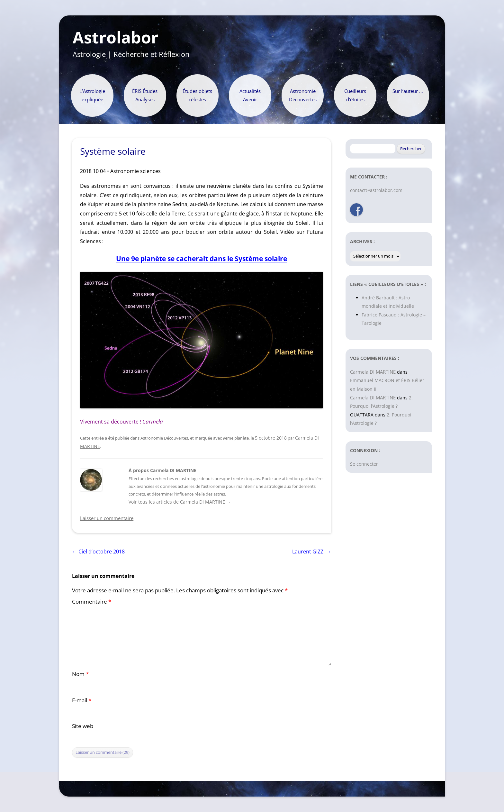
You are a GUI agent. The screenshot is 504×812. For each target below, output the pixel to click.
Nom (80, 674)
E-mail (82, 700)
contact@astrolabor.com (376, 190)
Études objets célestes (197, 95)
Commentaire (92, 602)
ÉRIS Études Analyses (145, 95)
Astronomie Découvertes (303, 95)
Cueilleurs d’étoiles (355, 95)
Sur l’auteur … (408, 91)
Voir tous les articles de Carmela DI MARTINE (180, 502)
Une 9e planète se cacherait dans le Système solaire (202, 258)
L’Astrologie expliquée (92, 95)
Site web (83, 726)
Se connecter (364, 464)
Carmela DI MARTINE (373, 372)
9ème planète (236, 438)
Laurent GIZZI (312, 552)
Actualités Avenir (250, 95)
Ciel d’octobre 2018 (98, 552)
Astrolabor (116, 38)
